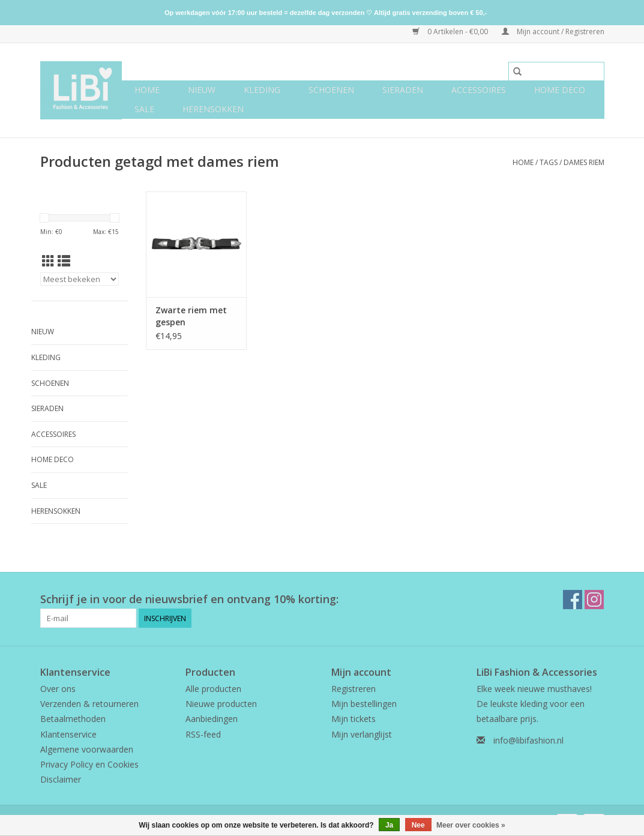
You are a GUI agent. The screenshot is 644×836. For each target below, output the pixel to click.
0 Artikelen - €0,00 (451, 32)
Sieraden (403, 90)
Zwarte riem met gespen (191, 316)
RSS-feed (203, 734)
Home (147, 90)
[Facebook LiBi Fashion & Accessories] (573, 600)
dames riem (584, 162)
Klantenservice (68, 734)
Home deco (560, 90)
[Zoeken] (556, 71)
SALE (144, 109)
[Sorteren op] (80, 279)
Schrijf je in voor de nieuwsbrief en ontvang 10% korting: (189, 599)
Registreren (354, 689)
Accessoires (479, 90)
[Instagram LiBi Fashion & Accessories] (594, 600)
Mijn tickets (354, 719)
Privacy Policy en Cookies (89, 764)
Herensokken (213, 109)
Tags (549, 162)
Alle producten (213, 689)
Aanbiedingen (212, 719)
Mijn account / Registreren (553, 32)
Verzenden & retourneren (89, 704)
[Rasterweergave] (48, 261)
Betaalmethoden (73, 719)
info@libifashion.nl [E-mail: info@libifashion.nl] (528, 740)
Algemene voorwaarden (87, 749)
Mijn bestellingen (364, 704)
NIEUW (202, 90)
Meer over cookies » (471, 825)
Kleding (262, 90)
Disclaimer (61, 779)
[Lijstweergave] (64, 261)
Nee (418, 825)
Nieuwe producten (221, 704)
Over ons (58, 689)
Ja (389, 825)
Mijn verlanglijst (362, 734)
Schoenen (331, 90)
